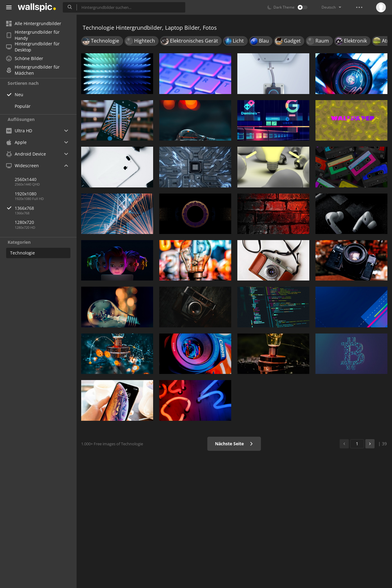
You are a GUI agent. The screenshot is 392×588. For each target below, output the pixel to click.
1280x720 (24, 222)
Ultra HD (19, 131)
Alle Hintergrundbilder (34, 23)
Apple (16, 142)
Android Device (26, 154)
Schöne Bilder (25, 58)
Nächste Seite (234, 444)
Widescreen (23, 166)
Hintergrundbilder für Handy (33, 35)
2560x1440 (26, 179)
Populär (23, 106)
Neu (19, 94)
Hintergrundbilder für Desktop (33, 47)
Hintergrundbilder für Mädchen (33, 70)
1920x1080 (26, 194)
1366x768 (46, 208)
